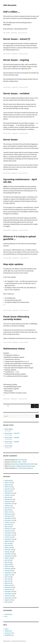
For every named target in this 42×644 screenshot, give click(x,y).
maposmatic (14, 33)
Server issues (10, 140)
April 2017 (8, 583)
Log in (7, 629)
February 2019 (9, 550)
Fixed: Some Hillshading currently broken (16, 318)
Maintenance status (14, 349)
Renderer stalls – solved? (19, 462)
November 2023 (9, 493)
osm (6, 616)
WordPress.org (9, 635)
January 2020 (9, 531)
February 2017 (9, 587)
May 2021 (8, 510)
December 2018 (9, 554)
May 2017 (7, 581)
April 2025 (8, 485)
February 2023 (9, 499)
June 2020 (8, 524)
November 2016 (9, 594)
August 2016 (8, 600)
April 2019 (8, 545)
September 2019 (10, 539)
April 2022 (8, 506)
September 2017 (9, 573)
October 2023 (9, 495)
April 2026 (8, 480)
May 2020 (8, 527)
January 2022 (9, 508)
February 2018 (9, 568)
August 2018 (8, 558)
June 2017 (8, 579)
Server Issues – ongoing (16, 60)
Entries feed (8, 631)
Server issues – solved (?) (17, 39)
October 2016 (9, 596)
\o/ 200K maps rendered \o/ (25, 468)
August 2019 (8, 541)
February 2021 (9, 514)
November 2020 (9, 520)
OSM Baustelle (10, 5)
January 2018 (9, 571)
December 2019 (9, 533)
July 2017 (7, 577)
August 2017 (8, 575)
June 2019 (8, 543)
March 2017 (8, 585)
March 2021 (8, 512)
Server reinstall (22, 460)
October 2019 (9, 537)
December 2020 (9, 518)
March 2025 (8, 487)
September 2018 (9, 556)
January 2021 (9, 516)
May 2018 (8, 562)
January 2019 (9, 552)
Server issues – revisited (16, 93)
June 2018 (8, 560)
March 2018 (8, 566)
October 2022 (9, 501)
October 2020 (9, 522)
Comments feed (9, 633)
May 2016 (8, 602)
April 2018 (8, 564)
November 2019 (9, 535)
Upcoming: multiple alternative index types (25, 464)
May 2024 (8, 491)
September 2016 (10, 598)
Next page (37, 408)
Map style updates (13, 264)
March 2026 (8, 483)
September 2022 (10, 504)
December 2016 (9, 592)
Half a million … (11, 12)
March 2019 (8, 548)
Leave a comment (23, 33)
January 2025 (9, 489)
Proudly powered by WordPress (19, 641)
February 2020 (9, 529)
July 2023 (7, 497)
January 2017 (8, 589)
